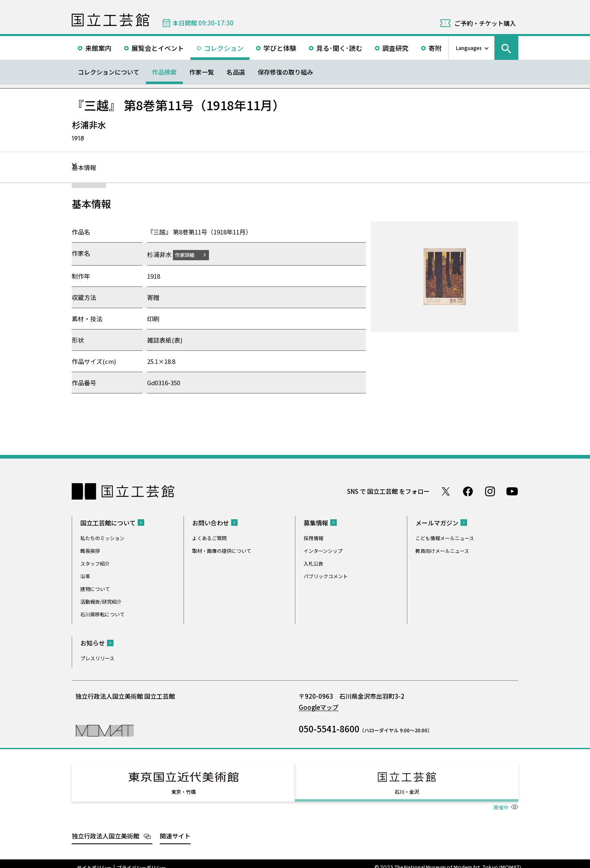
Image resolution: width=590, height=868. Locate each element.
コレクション (224, 48)
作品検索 (164, 72)
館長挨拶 (90, 550)
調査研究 (395, 48)
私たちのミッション (102, 537)
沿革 (85, 576)
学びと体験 (280, 48)
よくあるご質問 (209, 537)
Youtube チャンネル (512, 491)
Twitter (446, 491)
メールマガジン (437, 522)
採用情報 (313, 537)
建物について (95, 588)
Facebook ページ (468, 491)
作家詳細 (190, 254)
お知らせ (93, 642)
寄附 (435, 48)
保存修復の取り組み (285, 72)
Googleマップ (319, 707)
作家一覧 (202, 72)
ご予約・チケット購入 (485, 23)
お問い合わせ (211, 522)
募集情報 (316, 522)
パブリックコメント (326, 576)
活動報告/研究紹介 (101, 601)
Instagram (490, 491)
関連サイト (175, 828)
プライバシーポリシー (141, 860)
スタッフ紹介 (95, 563)
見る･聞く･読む (339, 48)
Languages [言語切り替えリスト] (469, 48)
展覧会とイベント (158, 48)
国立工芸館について (108, 522)
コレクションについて (109, 72)
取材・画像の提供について (222, 550)
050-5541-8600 (329, 728)
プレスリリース (97, 658)
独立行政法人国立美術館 (106, 828)
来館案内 (98, 48)
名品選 (236, 72)
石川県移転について (102, 614)
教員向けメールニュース (442, 550)
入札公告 (313, 563)
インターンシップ (323, 550)
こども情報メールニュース (445, 537)
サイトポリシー (94, 860)
